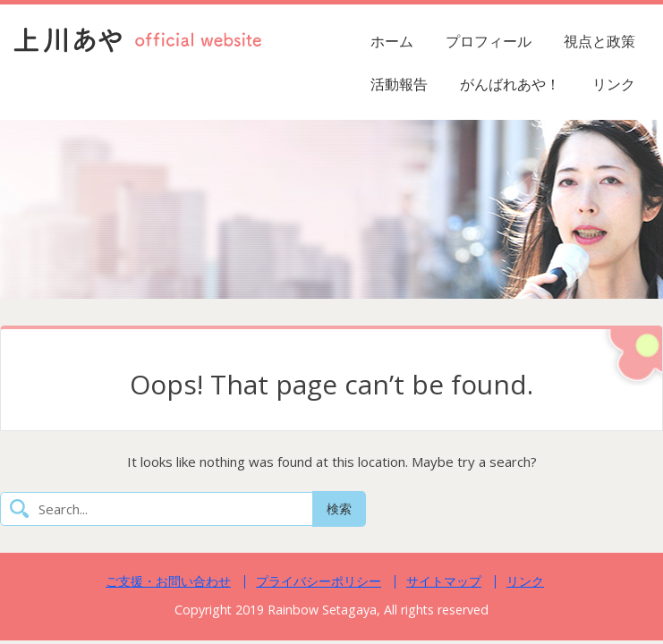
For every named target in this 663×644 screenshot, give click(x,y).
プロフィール (489, 41)
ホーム (392, 41)
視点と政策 (599, 41)
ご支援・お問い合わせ (168, 581)
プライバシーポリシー (319, 581)
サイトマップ (444, 581)
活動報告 (399, 84)
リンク (614, 84)
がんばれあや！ (510, 84)
